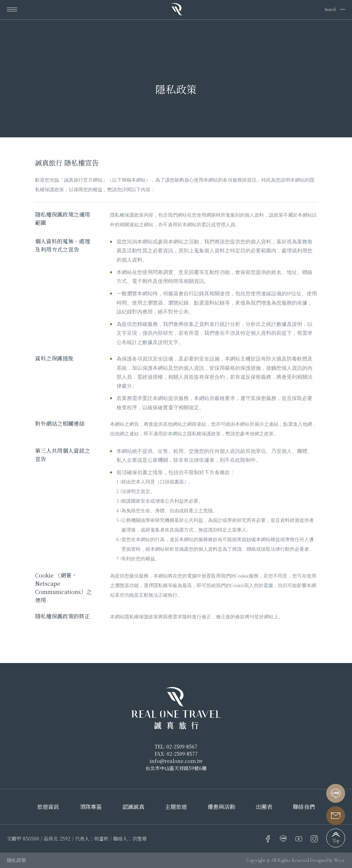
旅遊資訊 (48, 807)
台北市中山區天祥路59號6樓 (176, 768)
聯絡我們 (304, 807)
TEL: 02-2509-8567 (176, 746)
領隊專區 (91, 807)
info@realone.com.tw (176, 761)
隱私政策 (16, 860)
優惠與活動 (221, 807)
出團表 (264, 807)
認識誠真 (133, 807)
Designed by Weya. (328, 860)
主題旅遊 (176, 807)
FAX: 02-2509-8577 (176, 754)
